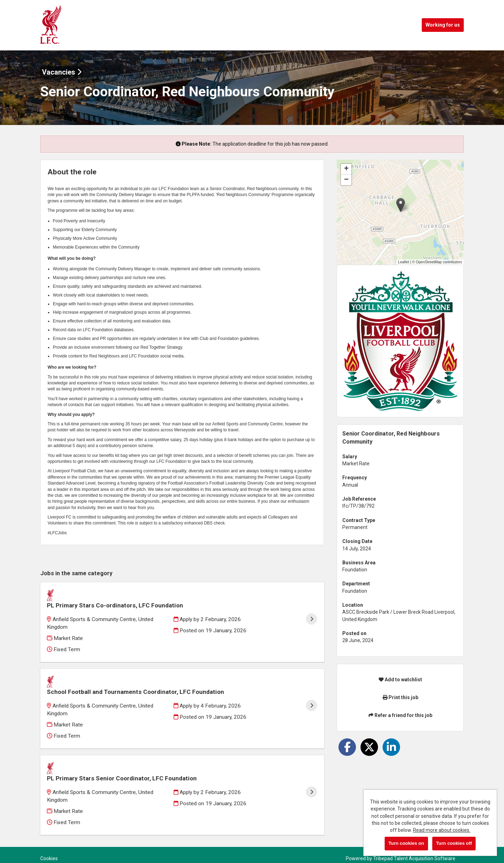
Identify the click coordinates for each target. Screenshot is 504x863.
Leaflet (404, 262)
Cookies (49, 831)
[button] (401, 205)
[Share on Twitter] (369, 747)
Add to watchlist (400, 680)
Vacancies (62, 72)
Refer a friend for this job (400, 715)
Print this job (400, 697)
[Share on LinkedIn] (391, 747)
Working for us (443, 25)
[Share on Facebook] (347, 747)
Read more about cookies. (442, 830)
